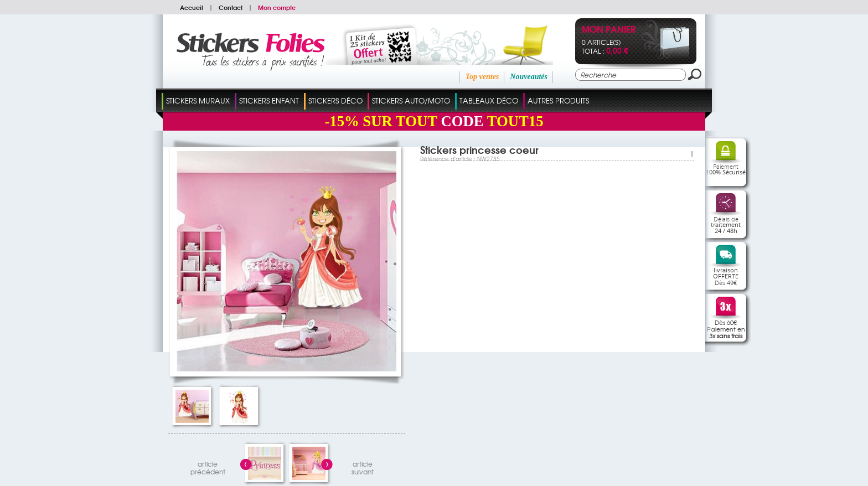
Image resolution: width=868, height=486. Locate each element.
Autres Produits (558, 100)
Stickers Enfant (269, 100)
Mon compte (277, 7)
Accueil (192, 7)
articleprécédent (208, 466)
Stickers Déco (335, 100)
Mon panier (609, 30)
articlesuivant (363, 466)
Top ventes (482, 77)
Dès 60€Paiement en (726, 329)
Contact (231, 7)
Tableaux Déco (489, 100)
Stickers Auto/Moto (411, 100)
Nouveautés (529, 77)
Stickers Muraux (198, 100)
